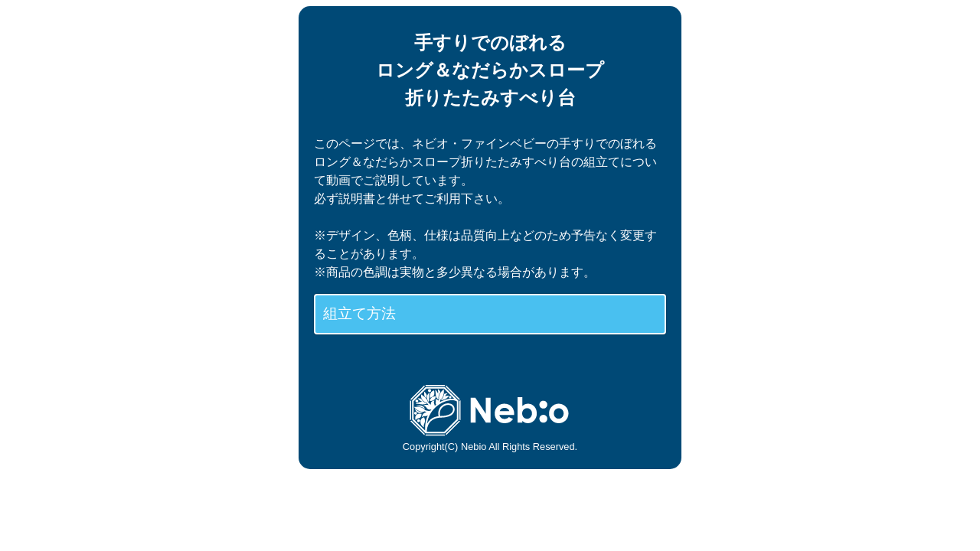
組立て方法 (359, 313)
